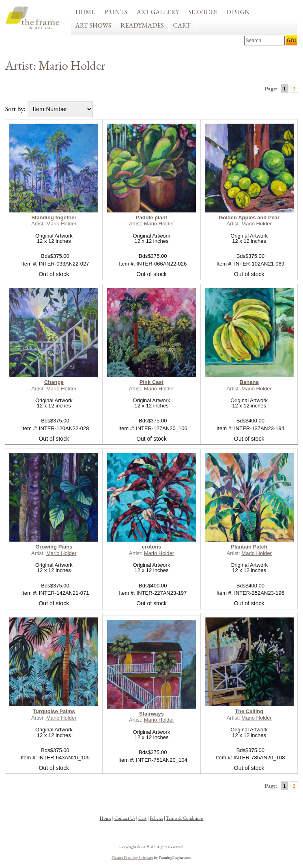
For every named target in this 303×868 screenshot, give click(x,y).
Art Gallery (158, 12)
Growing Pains (54, 547)
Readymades (142, 25)
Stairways (151, 714)
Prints (116, 12)
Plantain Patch (249, 547)
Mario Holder (61, 224)
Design (238, 12)
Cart (182, 25)
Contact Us (125, 818)
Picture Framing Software (132, 857)
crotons (152, 547)
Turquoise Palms (54, 711)
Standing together (54, 218)
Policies (156, 818)
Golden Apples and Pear (249, 218)
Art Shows (93, 25)
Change (54, 382)
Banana (249, 382)
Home (85, 12)
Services (202, 12)
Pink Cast (151, 382)
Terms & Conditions (185, 818)
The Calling (249, 711)
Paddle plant (151, 218)
